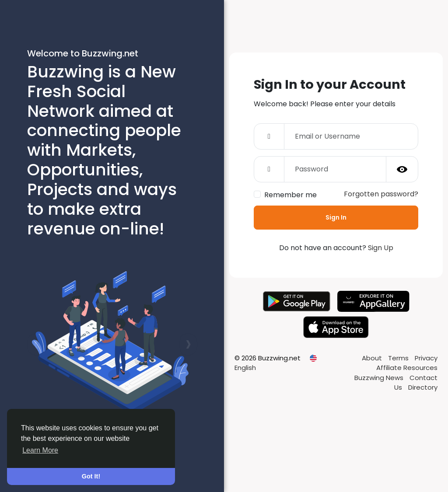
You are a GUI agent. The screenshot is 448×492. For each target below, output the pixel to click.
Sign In (336, 217)
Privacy (426, 358)
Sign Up (381, 248)
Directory (423, 387)
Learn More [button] (40, 450)
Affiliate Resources (407, 368)
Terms (399, 358)
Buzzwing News (380, 378)
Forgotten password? (381, 194)
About (373, 358)
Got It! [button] (91, 476)
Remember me (290, 195)
